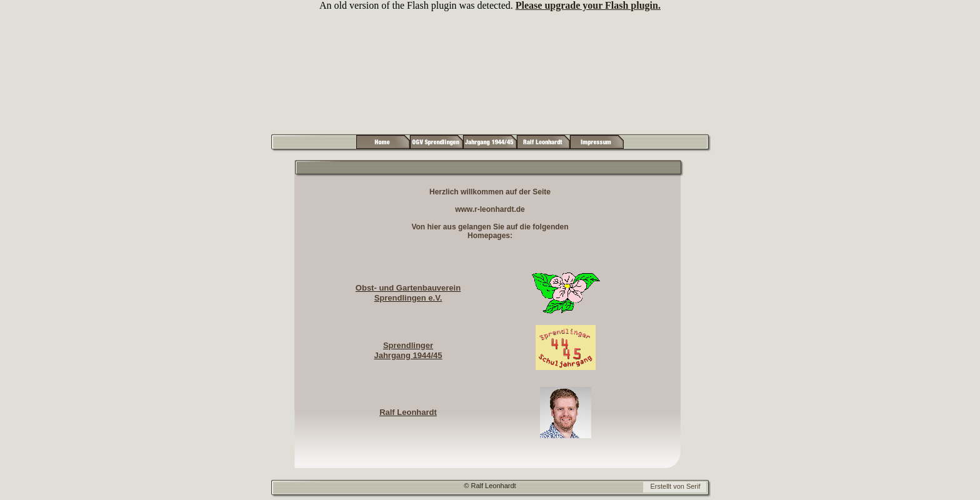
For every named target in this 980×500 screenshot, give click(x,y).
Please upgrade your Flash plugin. (588, 5)
